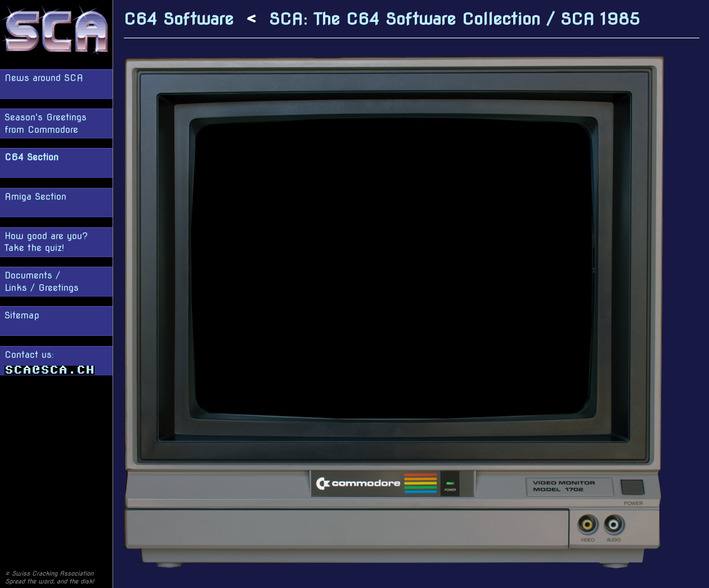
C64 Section (32, 157)
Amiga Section (35, 197)
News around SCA (44, 78)
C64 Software (179, 19)
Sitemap (22, 315)
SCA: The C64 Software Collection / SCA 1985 (454, 19)
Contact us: (50, 362)
